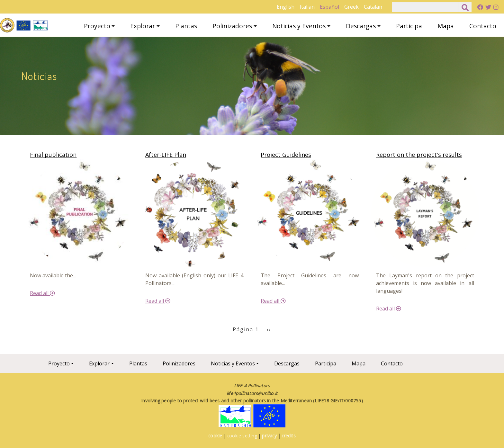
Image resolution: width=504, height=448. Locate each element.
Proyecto (97, 26)
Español (329, 7)
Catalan (373, 7)
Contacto (483, 26)
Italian (307, 7)
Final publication (53, 155)
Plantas (186, 26)
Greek (351, 7)
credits (288, 436)
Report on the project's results (419, 155)
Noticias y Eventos (299, 26)
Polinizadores (232, 26)
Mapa (446, 26)
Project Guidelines (286, 155)
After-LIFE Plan (166, 155)
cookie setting (242, 436)
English (286, 7)
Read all (42, 293)
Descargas (361, 26)
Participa (409, 26)
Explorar (143, 26)
